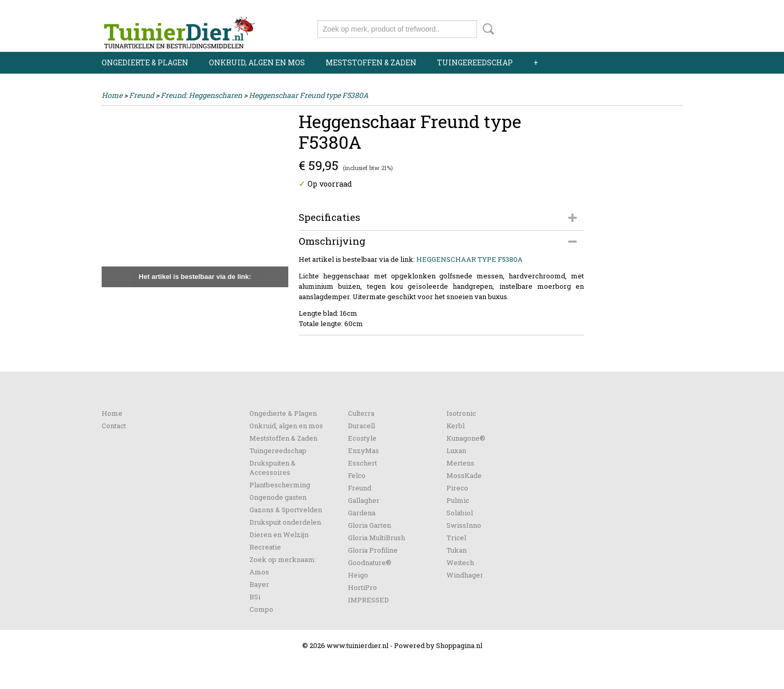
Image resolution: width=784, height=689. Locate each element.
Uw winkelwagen (647, 27)
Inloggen (619, 9)
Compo (261, 609)
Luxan (456, 451)
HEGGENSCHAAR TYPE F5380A (470, 259)
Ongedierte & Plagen (145, 62)
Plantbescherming (280, 485)
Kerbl (456, 426)
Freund (142, 95)
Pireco (457, 488)
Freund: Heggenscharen (201, 95)
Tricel (456, 538)
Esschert (362, 463)
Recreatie (265, 547)
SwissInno (464, 525)
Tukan (457, 550)
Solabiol (460, 513)
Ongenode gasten (278, 497)
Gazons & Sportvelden (286, 510)
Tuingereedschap (475, 62)
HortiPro (362, 587)
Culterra (361, 413)
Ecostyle (362, 438)
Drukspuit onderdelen (285, 522)
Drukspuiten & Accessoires (272, 468)
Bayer (259, 584)
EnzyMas (363, 451)
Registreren (663, 9)
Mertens (460, 463)
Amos (259, 572)
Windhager (465, 575)
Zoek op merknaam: (283, 559)
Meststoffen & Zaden (371, 62)
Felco (357, 475)
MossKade (464, 475)
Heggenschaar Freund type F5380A (309, 95)
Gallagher (364, 500)
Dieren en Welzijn (279, 535)
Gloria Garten (369, 525)
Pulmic (458, 500)
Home (112, 95)
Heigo (358, 575)
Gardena (362, 513)
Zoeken (486, 29)
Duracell (361, 426)
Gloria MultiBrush (376, 538)
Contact (114, 426)
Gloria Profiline (373, 550)
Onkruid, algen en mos (257, 62)
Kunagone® (466, 438)
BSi (255, 597)
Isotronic (461, 413)
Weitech (460, 563)
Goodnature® (370, 563)
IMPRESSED (368, 600)
